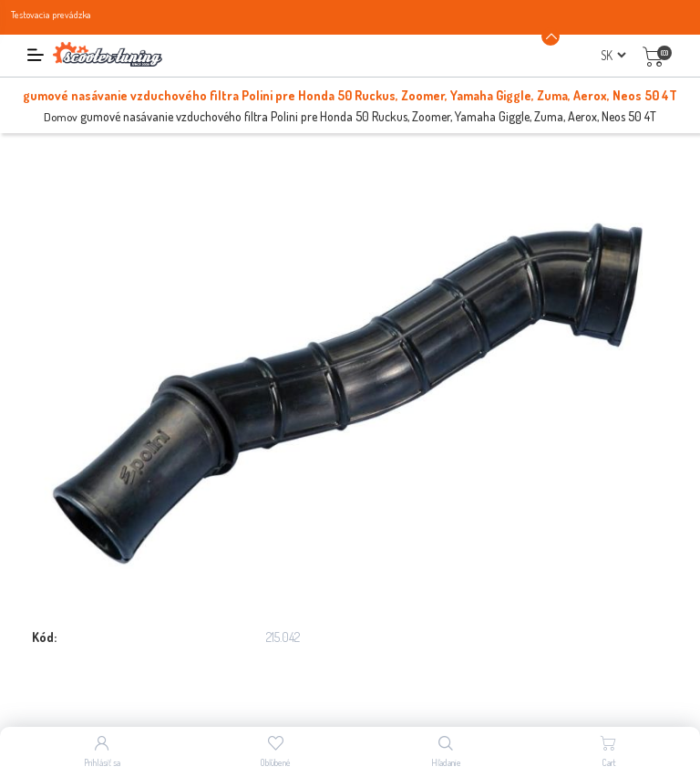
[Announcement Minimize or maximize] (551, 36)
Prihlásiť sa (102, 762)
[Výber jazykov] (613, 55)
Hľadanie (446, 762)
